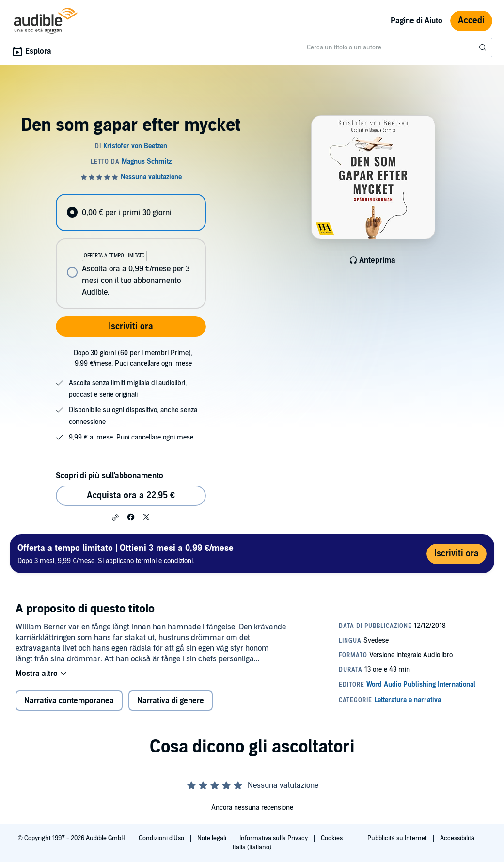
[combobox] (395, 47)
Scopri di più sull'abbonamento (109, 476)
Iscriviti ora (131, 326)
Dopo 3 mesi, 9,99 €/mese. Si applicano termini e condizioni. (126, 554)
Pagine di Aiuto (417, 21)
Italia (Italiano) (252, 847)
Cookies (332, 838)
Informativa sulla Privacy (274, 838)
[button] (115, 517)
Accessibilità (458, 838)
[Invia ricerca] (484, 47)
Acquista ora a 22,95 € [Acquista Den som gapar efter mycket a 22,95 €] (131, 495)
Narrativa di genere (171, 701)
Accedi (471, 21)
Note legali (213, 838)
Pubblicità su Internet (398, 838)
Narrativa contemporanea (69, 701)
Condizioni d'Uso (162, 838)
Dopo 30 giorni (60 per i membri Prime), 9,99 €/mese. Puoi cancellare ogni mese (133, 358)
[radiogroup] (131, 251)
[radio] (131, 212)
